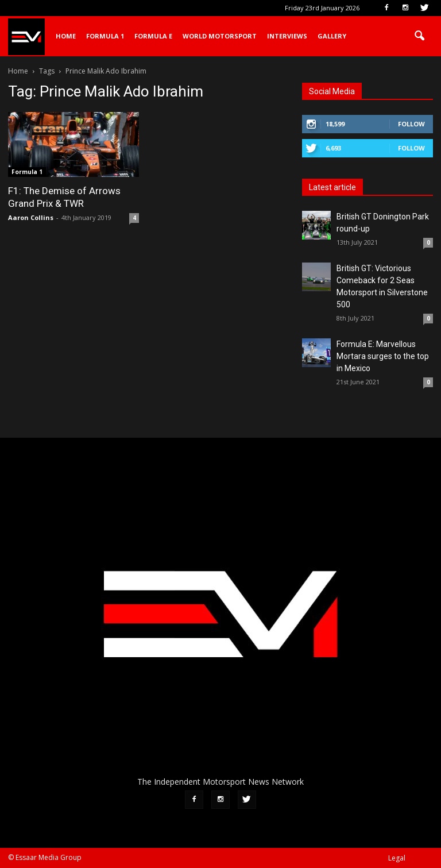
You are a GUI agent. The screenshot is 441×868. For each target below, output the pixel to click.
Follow (411, 124)
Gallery (332, 36)
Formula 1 (105, 36)
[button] (419, 36)
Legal (397, 858)
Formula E (153, 36)
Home (66, 36)
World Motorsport (220, 36)
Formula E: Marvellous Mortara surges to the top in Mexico (383, 356)
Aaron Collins (31, 217)
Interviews (287, 36)
